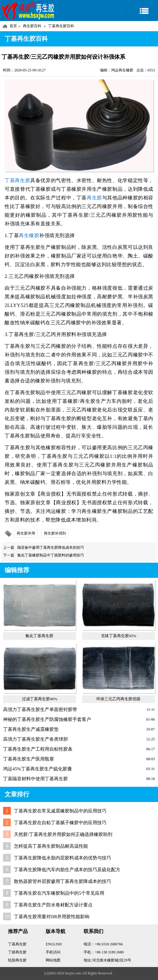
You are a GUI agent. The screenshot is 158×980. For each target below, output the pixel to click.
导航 (139, 11)
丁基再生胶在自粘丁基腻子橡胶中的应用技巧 (60, 823)
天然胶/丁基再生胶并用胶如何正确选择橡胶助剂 (63, 834)
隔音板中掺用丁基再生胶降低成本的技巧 (51, 548)
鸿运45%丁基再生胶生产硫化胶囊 (37, 769)
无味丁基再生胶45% (119, 636)
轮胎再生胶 (17, 960)
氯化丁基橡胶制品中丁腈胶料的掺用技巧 (51, 555)
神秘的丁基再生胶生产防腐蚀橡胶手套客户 (47, 719)
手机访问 (53, 952)
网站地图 (53, 960)
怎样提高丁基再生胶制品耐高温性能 (51, 846)
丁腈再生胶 (17, 952)
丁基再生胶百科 (61, 26)
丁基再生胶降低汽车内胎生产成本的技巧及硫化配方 (67, 870)
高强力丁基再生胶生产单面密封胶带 (40, 709)
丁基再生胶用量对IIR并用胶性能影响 (52, 917)
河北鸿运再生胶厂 (28, 11)
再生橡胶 (29, 235)
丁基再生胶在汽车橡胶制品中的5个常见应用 (59, 893)
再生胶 (94, 198)
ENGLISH (54, 944)
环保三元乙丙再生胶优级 (118, 699)
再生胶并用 (26, 533)
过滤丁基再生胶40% (40, 699)
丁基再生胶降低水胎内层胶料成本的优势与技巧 (62, 858)
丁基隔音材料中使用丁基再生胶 (35, 779)
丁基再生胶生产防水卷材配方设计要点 (53, 905)
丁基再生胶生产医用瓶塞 (29, 759)
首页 (13, 26)
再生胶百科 (32, 26)
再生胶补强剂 (55, 533)
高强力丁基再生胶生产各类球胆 (35, 739)
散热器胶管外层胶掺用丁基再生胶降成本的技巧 (62, 881)
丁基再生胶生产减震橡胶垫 (31, 729)
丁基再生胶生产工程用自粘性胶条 (38, 749)
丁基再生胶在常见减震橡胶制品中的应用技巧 (60, 811)
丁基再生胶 (17, 180)
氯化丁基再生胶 (39, 636)
